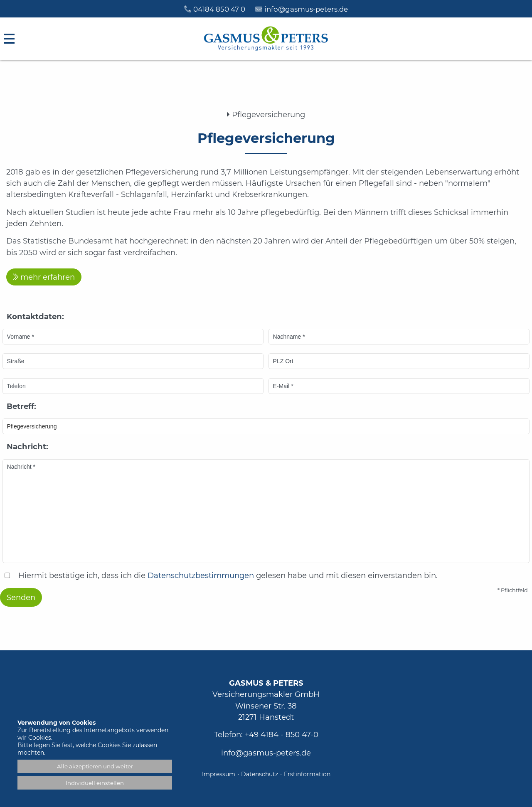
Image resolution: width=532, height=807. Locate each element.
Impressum (219, 774)
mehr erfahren (48, 277)
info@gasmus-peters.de (266, 753)
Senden (21, 597)
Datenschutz (260, 774)
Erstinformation (307, 774)
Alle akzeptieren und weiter (95, 766)
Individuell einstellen (95, 783)
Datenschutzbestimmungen (201, 575)
